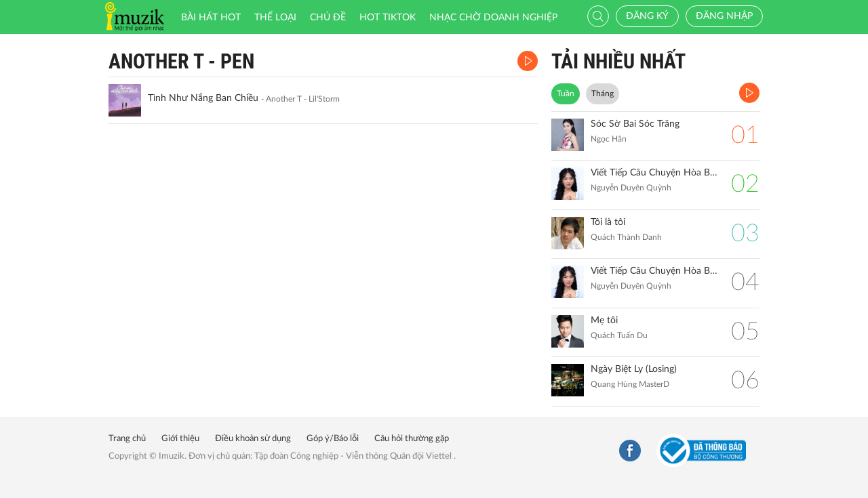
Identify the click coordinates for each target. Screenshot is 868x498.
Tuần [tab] (566, 94)
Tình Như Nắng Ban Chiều (203, 98)
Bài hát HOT (211, 18)
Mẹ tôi (604, 320)
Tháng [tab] (603, 94)
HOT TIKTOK (388, 18)
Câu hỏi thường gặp (412, 439)
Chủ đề (328, 18)
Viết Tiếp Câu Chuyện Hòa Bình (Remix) (654, 173)
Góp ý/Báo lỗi (333, 439)
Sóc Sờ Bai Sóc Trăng (635, 124)
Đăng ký (647, 16)
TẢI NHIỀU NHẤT (618, 61)
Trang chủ (127, 439)
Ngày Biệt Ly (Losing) (634, 369)
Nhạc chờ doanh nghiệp (493, 18)
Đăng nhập (724, 16)
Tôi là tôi (608, 222)
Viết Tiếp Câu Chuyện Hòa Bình (654, 271)
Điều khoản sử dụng (253, 439)
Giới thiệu (180, 439)
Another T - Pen (181, 61)
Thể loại (275, 18)
